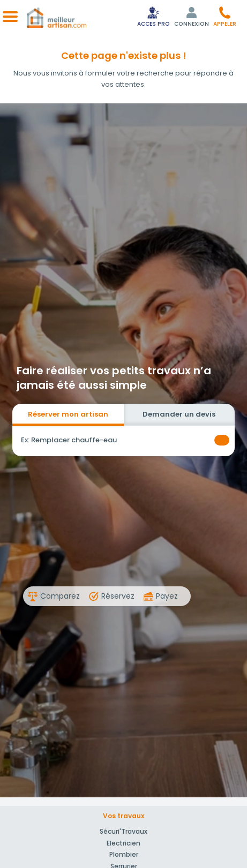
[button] (225, 16)
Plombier (124, 854)
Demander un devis (179, 414)
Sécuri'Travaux (123, 831)
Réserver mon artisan (68, 414)
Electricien (123, 843)
